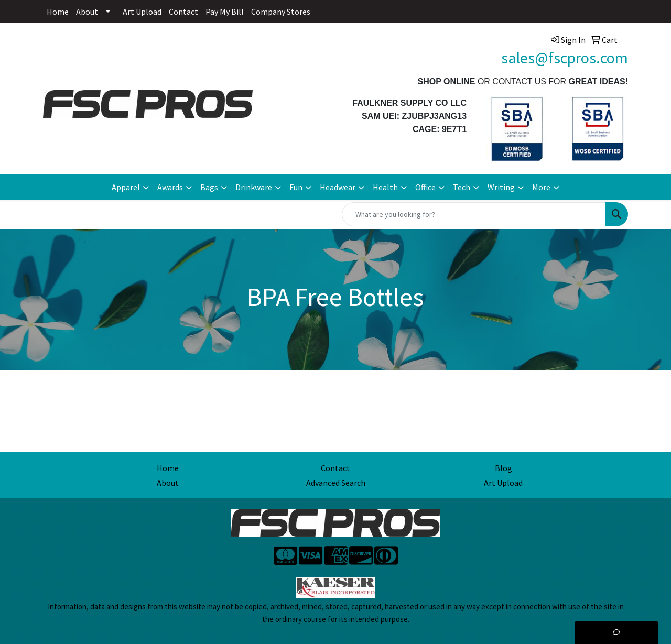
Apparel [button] (126, 187)
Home (58, 12)
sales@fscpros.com (565, 58)
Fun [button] (296, 187)
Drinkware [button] (254, 187)
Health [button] (385, 187)
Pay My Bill (225, 12)
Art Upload (142, 12)
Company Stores (281, 12)
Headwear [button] (338, 187)
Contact (183, 12)
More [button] (541, 187)
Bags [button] (209, 187)
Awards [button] (170, 187)
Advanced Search (336, 483)
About (87, 12)
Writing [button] (501, 187)
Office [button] (425, 187)
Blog (504, 468)
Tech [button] (462, 187)
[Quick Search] (474, 214)
